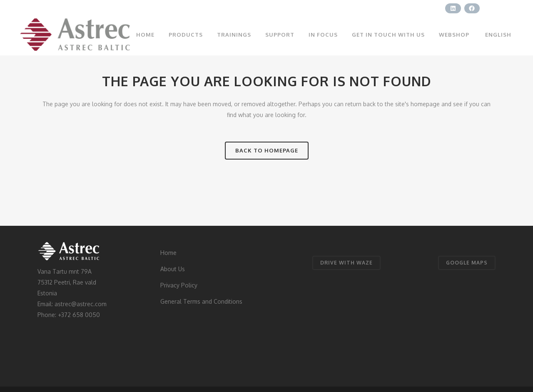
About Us (173, 269)
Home (168, 253)
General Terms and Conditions (201, 301)
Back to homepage (267, 150)
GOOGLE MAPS (467, 263)
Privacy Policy (179, 285)
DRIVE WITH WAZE (346, 263)
